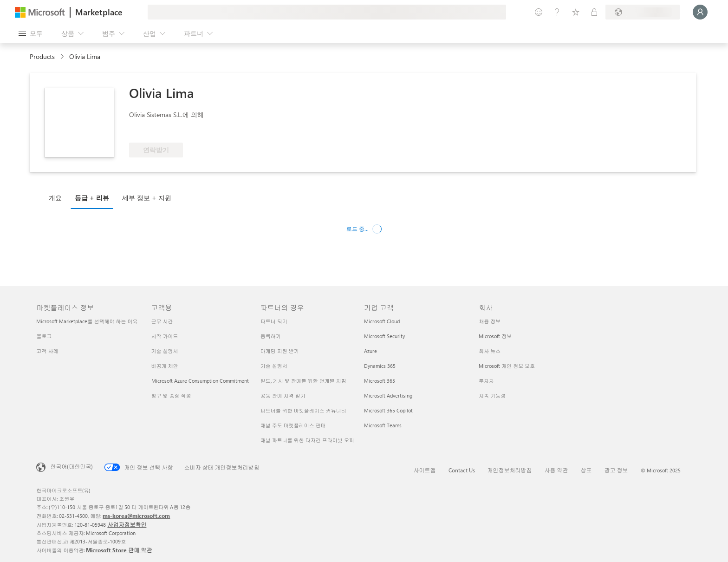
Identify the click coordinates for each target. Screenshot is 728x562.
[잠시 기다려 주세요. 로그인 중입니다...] (700, 12)
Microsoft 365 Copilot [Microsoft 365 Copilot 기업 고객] (388, 410)
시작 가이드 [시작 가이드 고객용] (165, 336)
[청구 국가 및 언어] (643, 12)
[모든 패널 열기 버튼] (31, 33)
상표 (586, 470)
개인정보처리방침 (510, 470)
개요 (55, 198)
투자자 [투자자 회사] (486, 381)
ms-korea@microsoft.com (136, 516)
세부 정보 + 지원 (147, 198)
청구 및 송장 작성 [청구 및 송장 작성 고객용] (171, 395)
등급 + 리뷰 (92, 198)
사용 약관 (556, 470)
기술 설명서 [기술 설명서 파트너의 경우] (274, 366)
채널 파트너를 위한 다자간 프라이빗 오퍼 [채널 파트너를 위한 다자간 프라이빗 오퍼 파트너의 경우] (307, 440)
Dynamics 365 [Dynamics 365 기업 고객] (380, 366)
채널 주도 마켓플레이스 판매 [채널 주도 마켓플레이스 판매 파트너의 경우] (293, 425)
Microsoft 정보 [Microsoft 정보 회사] (495, 336)
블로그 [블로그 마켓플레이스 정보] (44, 336)
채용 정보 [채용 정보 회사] (490, 321)
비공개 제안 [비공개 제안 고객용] (165, 366)
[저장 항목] (576, 12)
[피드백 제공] (539, 12)
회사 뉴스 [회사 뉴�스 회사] (490, 351)
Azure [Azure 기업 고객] (370, 351)
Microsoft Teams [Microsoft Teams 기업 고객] (383, 425)
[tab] (58, 197)
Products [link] (42, 56)
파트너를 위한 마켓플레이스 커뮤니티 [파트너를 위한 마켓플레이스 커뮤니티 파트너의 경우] (303, 410)
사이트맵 (425, 470)
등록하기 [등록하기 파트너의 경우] (271, 336)
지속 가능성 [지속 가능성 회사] (492, 395)
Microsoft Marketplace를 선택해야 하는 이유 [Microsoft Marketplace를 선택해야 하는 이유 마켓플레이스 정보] (87, 321)
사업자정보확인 (127, 524)
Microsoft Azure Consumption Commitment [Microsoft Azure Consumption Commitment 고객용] (200, 381)
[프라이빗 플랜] (594, 12)
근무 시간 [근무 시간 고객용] (162, 321)
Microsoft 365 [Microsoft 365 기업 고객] (380, 381)
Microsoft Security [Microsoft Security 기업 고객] (384, 336)
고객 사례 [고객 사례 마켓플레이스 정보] (47, 351)
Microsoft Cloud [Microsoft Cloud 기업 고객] (382, 321)
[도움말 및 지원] (557, 12)
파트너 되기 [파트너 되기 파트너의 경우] (274, 321)
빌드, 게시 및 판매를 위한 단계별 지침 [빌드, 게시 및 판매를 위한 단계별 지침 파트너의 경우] (303, 381)
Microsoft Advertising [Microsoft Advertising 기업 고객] (388, 395)
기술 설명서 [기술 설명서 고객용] (165, 351)
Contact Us (462, 470)
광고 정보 (616, 470)
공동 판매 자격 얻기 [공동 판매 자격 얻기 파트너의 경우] (283, 395)
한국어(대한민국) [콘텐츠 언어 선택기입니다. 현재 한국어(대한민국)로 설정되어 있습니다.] (71, 466)
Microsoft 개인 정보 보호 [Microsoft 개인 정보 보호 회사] (507, 366)
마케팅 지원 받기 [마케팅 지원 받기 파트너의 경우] (280, 351)
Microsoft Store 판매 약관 (119, 550)
